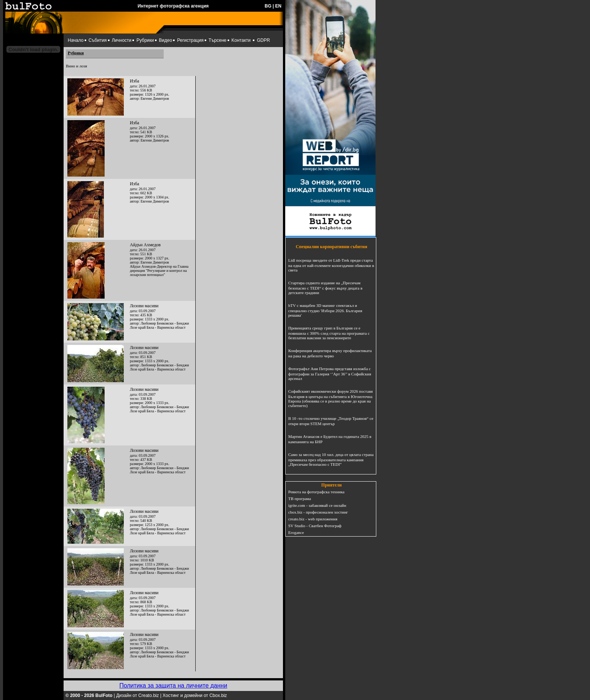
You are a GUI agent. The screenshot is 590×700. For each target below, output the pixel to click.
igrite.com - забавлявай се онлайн (317, 505)
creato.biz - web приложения (313, 519)
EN (278, 6)
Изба (135, 81)
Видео (165, 40)
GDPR (264, 40)
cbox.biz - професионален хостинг (318, 512)
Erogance (296, 532)
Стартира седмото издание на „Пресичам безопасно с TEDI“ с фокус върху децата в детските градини (325, 288)
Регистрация (190, 40)
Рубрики (145, 40)
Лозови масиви (144, 306)
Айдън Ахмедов (145, 245)
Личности (122, 40)
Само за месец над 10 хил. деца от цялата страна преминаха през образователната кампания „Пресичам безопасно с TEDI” (331, 459)
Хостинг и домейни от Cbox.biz (195, 695)
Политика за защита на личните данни (173, 686)
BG (268, 6)
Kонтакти (241, 40)
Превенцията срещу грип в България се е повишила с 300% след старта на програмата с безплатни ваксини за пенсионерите (329, 333)
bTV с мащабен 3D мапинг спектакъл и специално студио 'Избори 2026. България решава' (325, 310)
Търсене (217, 40)
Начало (76, 40)
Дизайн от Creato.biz (138, 695)
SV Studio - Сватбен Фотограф (315, 526)
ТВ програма (300, 499)
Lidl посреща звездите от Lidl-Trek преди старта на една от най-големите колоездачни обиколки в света (331, 265)
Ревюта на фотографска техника (316, 492)
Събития (97, 40)
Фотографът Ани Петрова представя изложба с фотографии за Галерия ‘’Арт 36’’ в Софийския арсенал (330, 374)
